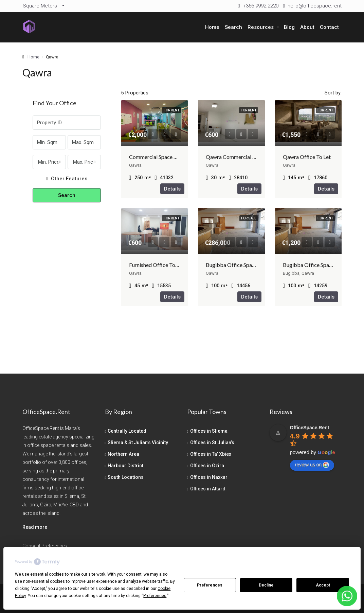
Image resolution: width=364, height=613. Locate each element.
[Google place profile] (310, 428)
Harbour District (125, 466)
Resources (261, 27)
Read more (35, 527)
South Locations (126, 477)
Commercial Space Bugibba (161, 157)
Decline (266, 585)
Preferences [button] (155, 596)
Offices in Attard (208, 489)
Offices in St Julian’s (212, 443)
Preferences (210, 585)
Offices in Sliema (209, 431)
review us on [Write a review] (312, 465)
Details (172, 189)
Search (233, 27)
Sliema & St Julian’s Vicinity (138, 443)
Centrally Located (127, 431)
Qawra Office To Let (307, 157)
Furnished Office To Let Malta (164, 265)
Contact (329, 27)
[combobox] (49, 162)
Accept (323, 585)
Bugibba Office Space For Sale (241, 265)
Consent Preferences (45, 546)
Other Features (67, 179)
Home (212, 27)
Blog (289, 27)
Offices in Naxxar (209, 477)
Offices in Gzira (207, 466)
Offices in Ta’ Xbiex (211, 454)
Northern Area (123, 454)
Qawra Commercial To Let (236, 157)
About (307, 27)
